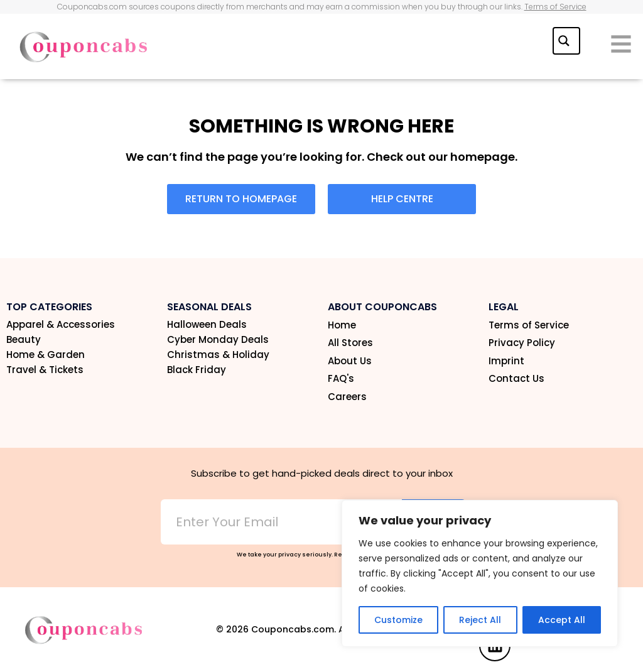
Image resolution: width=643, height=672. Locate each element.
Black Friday (197, 370)
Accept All (562, 620)
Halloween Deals (207, 325)
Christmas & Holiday (218, 355)
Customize (398, 620)
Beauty (24, 340)
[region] (480, 573)
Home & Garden (46, 355)
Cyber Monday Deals (218, 340)
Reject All (480, 620)
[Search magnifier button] (565, 40)
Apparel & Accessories (61, 325)
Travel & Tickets (45, 370)
